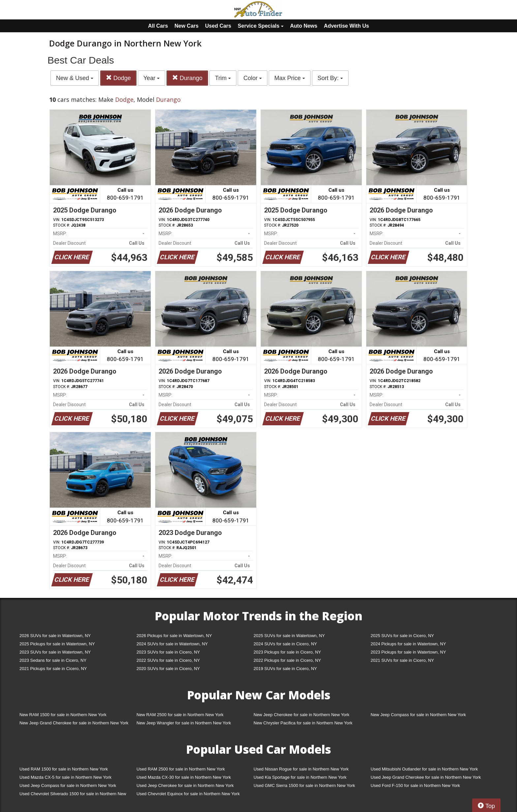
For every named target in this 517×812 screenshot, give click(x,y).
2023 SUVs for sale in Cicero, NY (168, 652)
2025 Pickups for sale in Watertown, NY (57, 644)
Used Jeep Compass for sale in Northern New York (68, 785)
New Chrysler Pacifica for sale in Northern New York (303, 723)
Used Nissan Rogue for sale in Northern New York (301, 769)
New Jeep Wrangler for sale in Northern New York (184, 723)
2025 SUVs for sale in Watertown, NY (289, 636)
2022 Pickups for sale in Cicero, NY (287, 660)
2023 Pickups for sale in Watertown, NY (408, 652)
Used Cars (218, 26)
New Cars (186, 26)
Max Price (290, 78)
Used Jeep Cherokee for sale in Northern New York (185, 785)
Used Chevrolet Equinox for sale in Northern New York (188, 794)
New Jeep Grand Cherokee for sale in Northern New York (74, 723)
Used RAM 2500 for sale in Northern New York (181, 769)
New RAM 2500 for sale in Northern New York (180, 715)
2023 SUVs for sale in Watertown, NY (55, 652)
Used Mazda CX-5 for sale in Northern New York (65, 777)
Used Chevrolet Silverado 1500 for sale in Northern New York (73, 795)
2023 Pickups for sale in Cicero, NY (287, 652)
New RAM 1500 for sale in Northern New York (63, 715)
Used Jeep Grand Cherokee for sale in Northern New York (426, 777)
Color (253, 78)
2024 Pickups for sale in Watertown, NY (408, 644)
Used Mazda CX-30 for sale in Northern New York (184, 777)
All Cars (158, 26)
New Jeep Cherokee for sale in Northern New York (301, 715)
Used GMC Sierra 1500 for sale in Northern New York (304, 785)
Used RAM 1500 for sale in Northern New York (64, 769)
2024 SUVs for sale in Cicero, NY (285, 644)
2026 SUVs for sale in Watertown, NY (55, 636)
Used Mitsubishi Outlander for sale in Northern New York (424, 769)
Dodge (118, 78)
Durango (187, 78)
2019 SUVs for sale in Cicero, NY (285, 669)
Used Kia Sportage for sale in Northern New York (300, 777)
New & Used (75, 78)
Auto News (304, 26)
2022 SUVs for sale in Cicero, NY (168, 660)
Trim (223, 78)
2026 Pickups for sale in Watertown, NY (174, 636)
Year (152, 78)
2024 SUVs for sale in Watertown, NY (172, 644)
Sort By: (330, 78)
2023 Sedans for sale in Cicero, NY (53, 660)
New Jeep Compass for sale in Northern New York (418, 715)
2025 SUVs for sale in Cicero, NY (402, 636)
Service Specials (261, 26)
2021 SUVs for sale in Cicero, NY (402, 660)
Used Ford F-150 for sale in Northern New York (415, 785)
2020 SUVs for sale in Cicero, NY (168, 669)
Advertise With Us (346, 26)
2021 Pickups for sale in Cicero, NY (53, 669)
